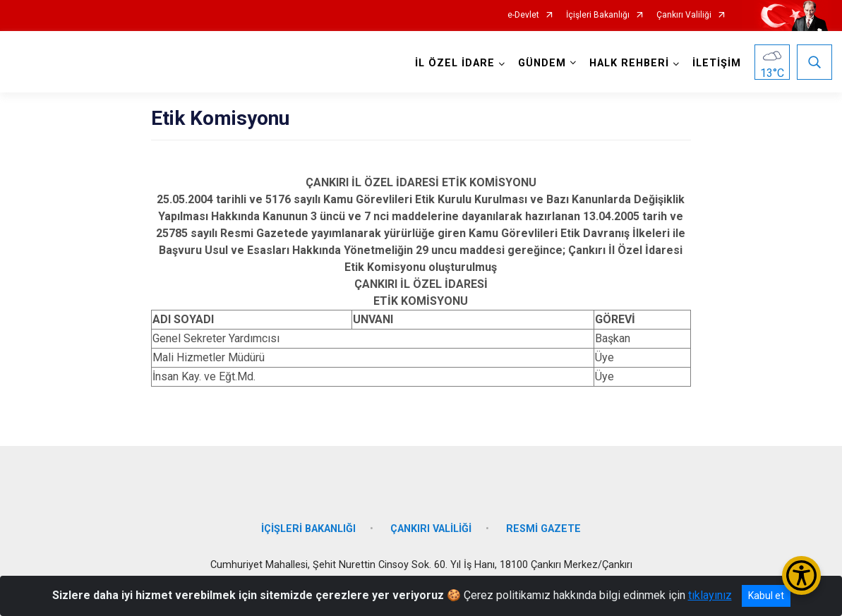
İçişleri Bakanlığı (598, 15)
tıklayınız (710, 595)
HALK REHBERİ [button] (629, 63)
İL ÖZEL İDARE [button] (454, 63)
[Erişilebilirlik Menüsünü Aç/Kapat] (801, 575)
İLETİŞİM (716, 63)
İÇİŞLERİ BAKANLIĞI (308, 525)
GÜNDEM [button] (541, 63)
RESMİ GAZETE (543, 525)
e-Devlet (523, 15)
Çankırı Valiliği (684, 15)
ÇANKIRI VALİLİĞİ (431, 525)
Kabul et (766, 596)
